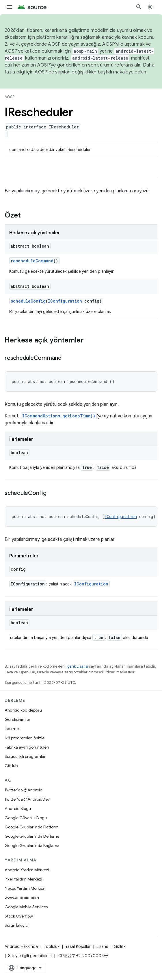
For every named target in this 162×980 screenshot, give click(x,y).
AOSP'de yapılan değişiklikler (66, 72)
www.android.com (22, 898)
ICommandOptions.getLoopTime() (59, 416)
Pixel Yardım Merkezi (23, 879)
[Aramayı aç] (139, 7)
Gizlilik (120, 946)
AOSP (10, 97)
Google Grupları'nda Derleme (32, 836)
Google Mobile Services (26, 907)
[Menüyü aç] (9, 7)
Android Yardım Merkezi (27, 870)
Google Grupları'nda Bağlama (32, 845)
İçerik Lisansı (77, 666)
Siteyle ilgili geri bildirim (30, 956)
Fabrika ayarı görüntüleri (27, 747)
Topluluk (52, 946)
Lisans (102, 946)
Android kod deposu (23, 710)
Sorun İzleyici (17, 925)
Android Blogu (18, 808)
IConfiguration (65, 301)
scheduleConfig (28, 301)
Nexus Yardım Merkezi (25, 888)
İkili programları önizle (25, 738)
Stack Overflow (19, 916)
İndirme (12, 729)
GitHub (11, 766)
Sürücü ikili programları (26, 756)
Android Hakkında (21, 946)
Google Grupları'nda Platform (32, 827)
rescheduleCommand (32, 261)
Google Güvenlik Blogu (26, 818)
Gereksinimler (17, 719)
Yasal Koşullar (78, 946)
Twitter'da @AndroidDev (27, 799)
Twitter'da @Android (24, 790)
